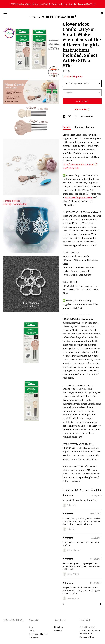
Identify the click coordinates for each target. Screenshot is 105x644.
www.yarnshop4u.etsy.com (79, 197)
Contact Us (34, 637)
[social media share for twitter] (70, 116)
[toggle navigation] (5, 12)
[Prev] (64, 604)
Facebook (58, 630)
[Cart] (102, 13)
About (32, 630)
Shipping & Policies (84, 127)
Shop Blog (59, 627)
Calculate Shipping (72, 76)
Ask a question (86, 116)
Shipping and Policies (39, 634)
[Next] (101, 604)
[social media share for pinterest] (76, 116)
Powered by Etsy (87, 637)
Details (67, 127)
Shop (31, 627)
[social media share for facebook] (64, 116)
